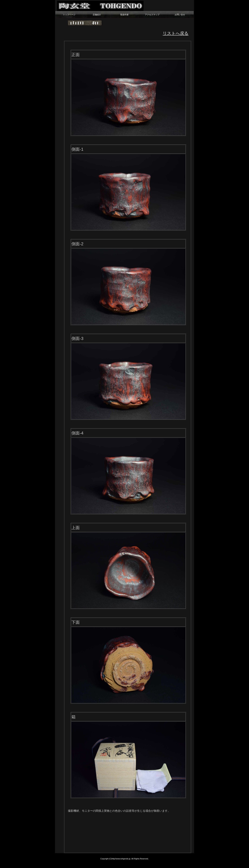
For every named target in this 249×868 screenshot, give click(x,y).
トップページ (69, 15)
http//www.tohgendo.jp (121, 859)
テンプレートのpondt (191, 864)
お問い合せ (180, 15)
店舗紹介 (97, 15)
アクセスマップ (152, 15)
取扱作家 (124, 15)
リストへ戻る (176, 33)
